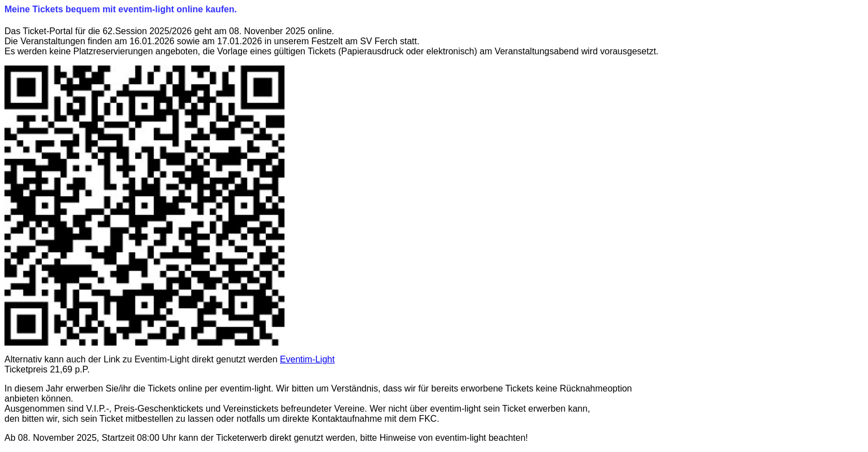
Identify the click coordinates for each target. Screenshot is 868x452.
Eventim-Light (307, 359)
